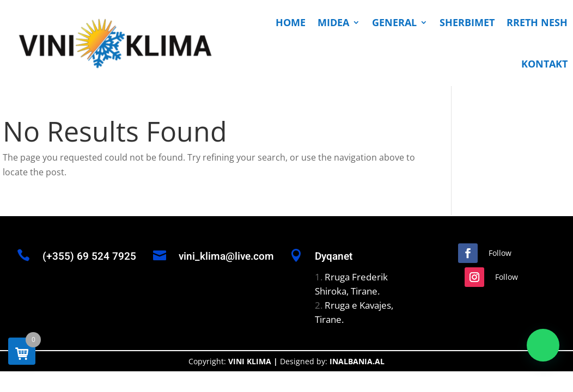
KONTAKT (544, 64)
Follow (500, 253)
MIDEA (333, 22)
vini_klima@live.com (226, 256)
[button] (543, 345)
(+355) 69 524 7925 (89, 256)
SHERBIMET (467, 22)
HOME (291, 22)
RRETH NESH (537, 22)
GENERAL (394, 22)
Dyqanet (334, 256)
